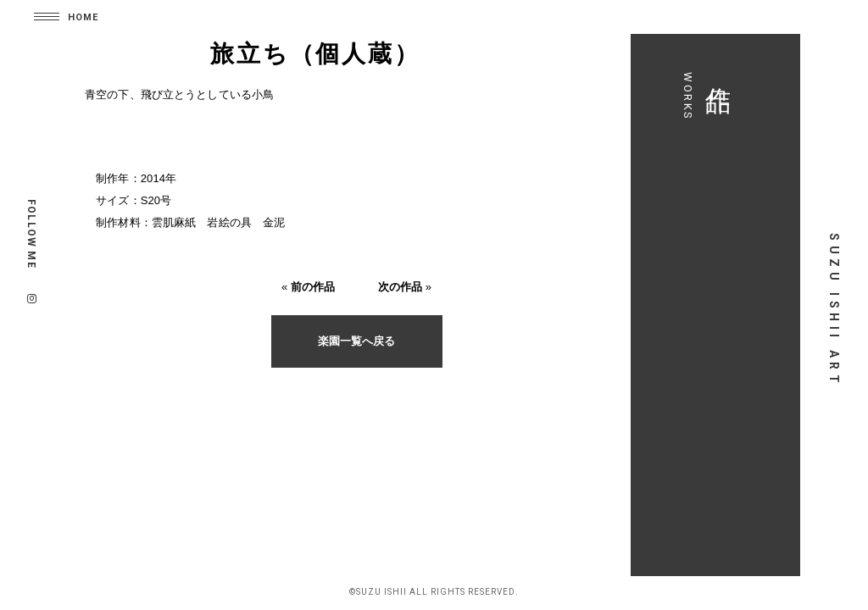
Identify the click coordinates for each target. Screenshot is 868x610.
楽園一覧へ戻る (349, 344)
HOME (83, 17)
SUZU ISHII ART (834, 310)
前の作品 (306, 289)
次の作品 (393, 289)
